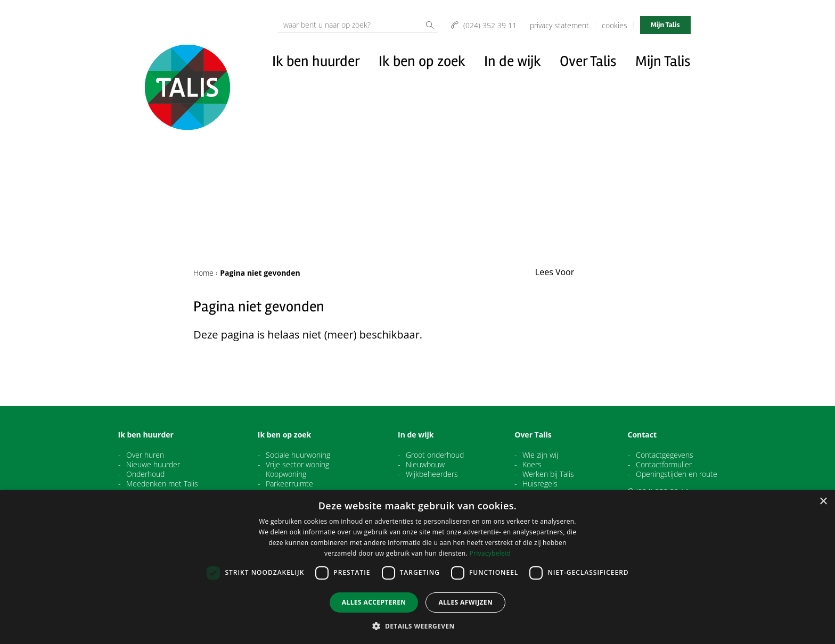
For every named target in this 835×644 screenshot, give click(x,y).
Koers (532, 465)
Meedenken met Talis (162, 484)
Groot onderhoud (435, 455)
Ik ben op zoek (422, 61)
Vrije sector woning (297, 465)
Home (203, 273)
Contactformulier (664, 465)
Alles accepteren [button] (374, 602)
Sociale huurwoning (298, 455)
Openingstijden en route (677, 474)
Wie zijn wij (540, 455)
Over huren (145, 455)
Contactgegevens (665, 455)
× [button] (823, 502)
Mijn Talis (665, 25)
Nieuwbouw (425, 465)
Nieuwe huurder (153, 465)
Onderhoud (145, 474)
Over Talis (588, 61)
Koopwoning (286, 474)
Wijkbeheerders (432, 474)
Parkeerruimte (289, 484)
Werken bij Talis (548, 474)
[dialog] (418, 567)
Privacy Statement (559, 25)
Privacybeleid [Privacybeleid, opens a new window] (490, 553)
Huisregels (540, 484)
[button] (417, 626)
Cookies (615, 25)
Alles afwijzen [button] (465, 602)
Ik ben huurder (316, 61)
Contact (642, 435)
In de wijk (513, 61)
